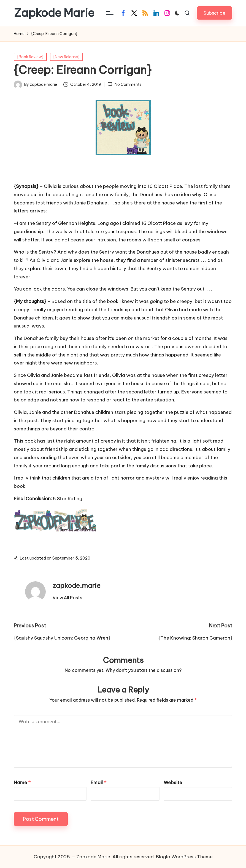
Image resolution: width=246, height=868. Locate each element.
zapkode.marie (77, 585)
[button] (214, 13)
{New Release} (66, 57)
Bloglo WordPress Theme (184, 857)
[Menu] (109, 13)
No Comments (124, 84)
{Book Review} (30, 57)
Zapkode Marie (54, 13)
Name (22, 782)
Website (173, 782)
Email (98, 782)
